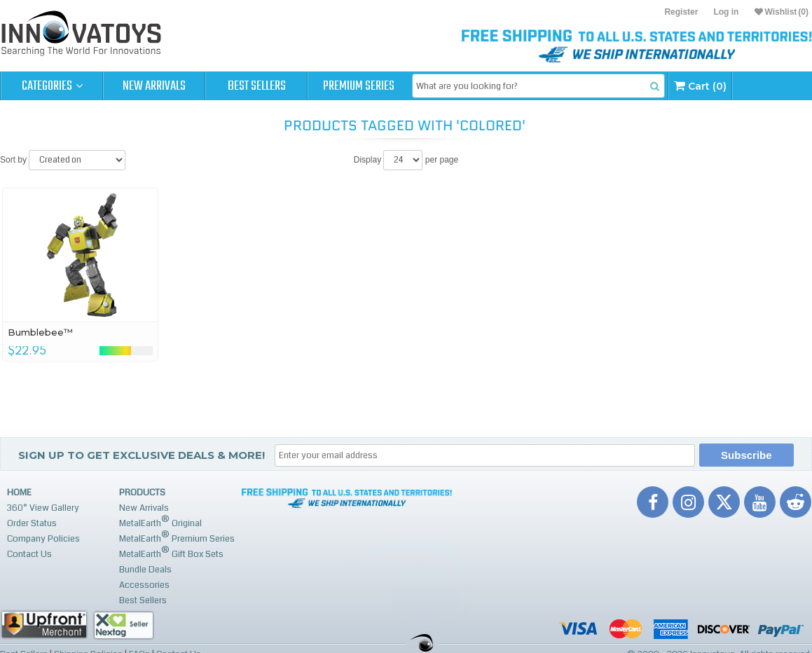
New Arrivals (154, 86)
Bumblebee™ (40, 332)
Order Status (32, 523)
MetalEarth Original (160, 522)
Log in (726, 12)
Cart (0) (700, 86)
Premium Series (359, 86)
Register (681, 12)
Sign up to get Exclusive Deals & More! (142, 455)
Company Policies (43, 539)
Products (142, 493)
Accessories (144, 585)
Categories (52, 86)
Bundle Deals (145, 570)
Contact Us (29, 554)
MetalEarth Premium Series (177, 537)
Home (19, 493)
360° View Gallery (43, 508)
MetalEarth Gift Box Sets (171, 552)
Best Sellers (257, 86)
